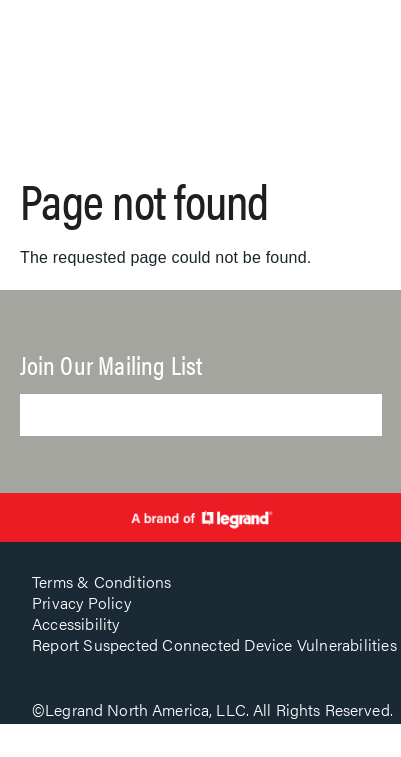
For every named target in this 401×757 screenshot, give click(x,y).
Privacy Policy (81, 602)
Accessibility (76, 623)
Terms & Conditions (102, 581)
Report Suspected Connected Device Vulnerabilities (214, 644)
